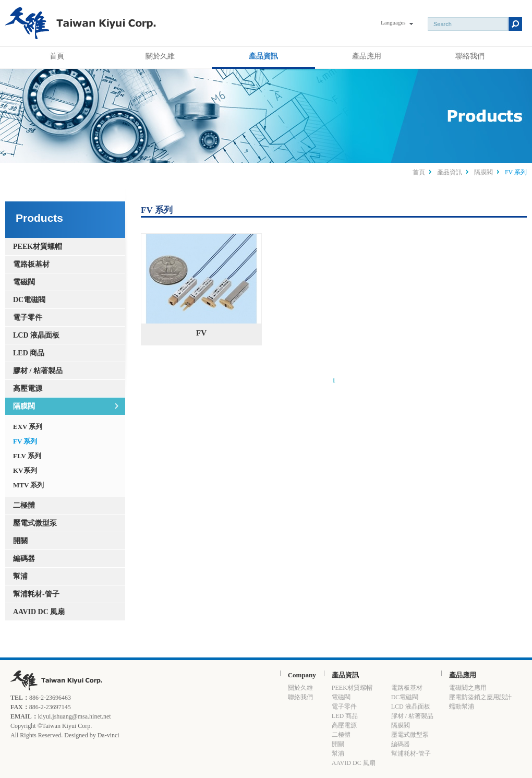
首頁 (57, 56)
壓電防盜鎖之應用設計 (480, 697)
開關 (20, 541)
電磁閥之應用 (468, 688)
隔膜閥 (483, 172)
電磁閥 (24, 282)
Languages (393, 22)
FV (201, 285)
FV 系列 (25, 441)
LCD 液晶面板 (36, 335)
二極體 (24, 505)
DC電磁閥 (29, 300)
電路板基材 (31, 264)
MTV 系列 (28, 485)
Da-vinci (108, 735)
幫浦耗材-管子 (36, 594)
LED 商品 (29, 353)
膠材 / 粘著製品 (38, 371)
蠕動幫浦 (462, 707)
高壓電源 (28, 388)
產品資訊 (263, 56)
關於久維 (160, 56)
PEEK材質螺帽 (38, 247)
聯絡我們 (470, 56)
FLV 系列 (27, 456)
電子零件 (28, 318)
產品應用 (367, 56)
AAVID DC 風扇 (39, 612)
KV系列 (25, 470)
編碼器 (24, 559)
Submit (515, 24)
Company (302, 675)
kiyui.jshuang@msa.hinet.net (75, 716)
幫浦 (20, 576)
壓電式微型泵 (35, 523)
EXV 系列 (28, 427)
